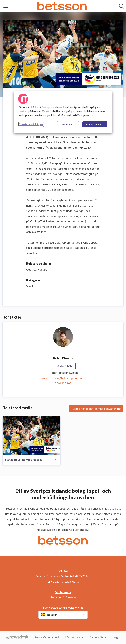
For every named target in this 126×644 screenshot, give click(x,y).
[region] (63, 112)
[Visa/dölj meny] (6, 6)
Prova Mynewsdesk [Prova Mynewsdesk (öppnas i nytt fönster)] (47, 637)
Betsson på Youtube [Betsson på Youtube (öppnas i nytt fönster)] (63, 597)
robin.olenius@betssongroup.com (63, 378)
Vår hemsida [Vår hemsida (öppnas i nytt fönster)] (63, 592)
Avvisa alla (68, 124)
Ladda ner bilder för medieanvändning (96, 409)
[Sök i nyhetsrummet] (121, 6)
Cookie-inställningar (31, 124)
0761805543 (63, 383)
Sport (30, 286)
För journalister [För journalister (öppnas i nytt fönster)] (75, 637)
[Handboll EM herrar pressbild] (31, 435)
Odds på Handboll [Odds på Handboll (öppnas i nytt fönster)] (38, 269)
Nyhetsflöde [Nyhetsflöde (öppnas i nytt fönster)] (98, 637)
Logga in (117, 637)
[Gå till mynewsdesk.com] (17, 637)
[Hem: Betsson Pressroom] (62, 6)
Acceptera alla (95, 124)
